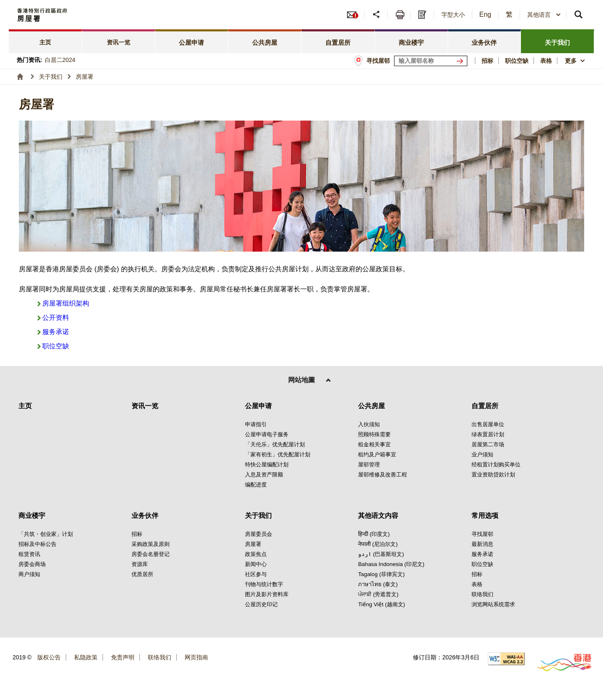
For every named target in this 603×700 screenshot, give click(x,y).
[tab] (45, 41)
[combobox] (544, 15)
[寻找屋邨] (461, 61)
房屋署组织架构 (66, 303)
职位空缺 (56, 346)
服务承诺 (56, 332)
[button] (377, 15)
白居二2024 (60, 60)
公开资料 (56, 318)
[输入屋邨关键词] (431, 61)
